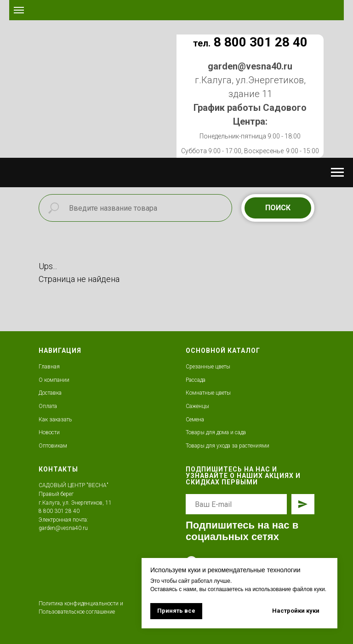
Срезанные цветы (208, 367)
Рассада (196, 380)
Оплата (48, 406)
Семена (195, 420)
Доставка (50, 393)
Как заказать (55, 420)
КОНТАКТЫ (58, 469)
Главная (49, 367)
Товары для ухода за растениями (228, 446)
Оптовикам (53, 446)
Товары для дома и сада (216, 432)
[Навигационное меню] (19, 10)
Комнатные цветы (208, 393)
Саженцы (197, 406)
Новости (49, 432)
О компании (54, 380)
